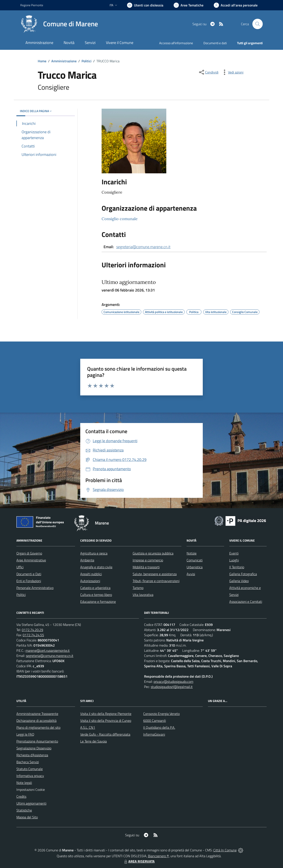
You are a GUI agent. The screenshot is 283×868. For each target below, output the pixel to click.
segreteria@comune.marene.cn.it (143, 247)
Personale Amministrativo (35, 588)
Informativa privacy (30, 776)
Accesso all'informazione (176, 43)
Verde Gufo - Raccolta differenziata (105, 734)
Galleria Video (239, 581)
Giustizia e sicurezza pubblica (153, 553)
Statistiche (24, 810)
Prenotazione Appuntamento (37, 741)
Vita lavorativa (143, 595)
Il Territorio (237, 567)
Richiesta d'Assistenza (32, 755)
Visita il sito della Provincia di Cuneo (106, 721)
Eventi (234, 553)
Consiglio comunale (120, 219)
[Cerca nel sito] (258, 24)
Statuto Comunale (30, 769)
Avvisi (191, 574)
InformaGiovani (154, 734)
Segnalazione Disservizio (34, 748)
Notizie (192, 553)
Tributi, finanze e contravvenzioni (156, 581)
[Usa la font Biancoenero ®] (145, 5)
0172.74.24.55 (33, 635)
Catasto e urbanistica (95, 588)
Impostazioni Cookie (31, 790)
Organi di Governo (29, 553)
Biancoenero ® (158, 856)
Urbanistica (195, 567)
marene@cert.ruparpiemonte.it (48, 650)
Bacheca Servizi (28, 762)
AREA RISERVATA (139, 861)
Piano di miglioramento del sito (38, 727)
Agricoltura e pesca (94, 553)
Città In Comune (225, 850)
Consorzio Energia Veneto (161, 714)
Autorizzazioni (90, 581)
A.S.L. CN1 (88, 727)
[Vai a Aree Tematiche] (189, 5)
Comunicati (195, 560)
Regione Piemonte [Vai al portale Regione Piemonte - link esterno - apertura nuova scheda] (32, 5)
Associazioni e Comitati (246, 602)
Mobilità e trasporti (146, 567)
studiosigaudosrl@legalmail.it (172, 687)
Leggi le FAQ (25, 734)
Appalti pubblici (91, 574)
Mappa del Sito (27, 817)
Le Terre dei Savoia (94, 741)
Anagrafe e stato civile (96, 567)
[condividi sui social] (208, 72)
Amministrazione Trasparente (37, 714)
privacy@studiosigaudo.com (173, 682)
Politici (86, 61)
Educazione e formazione (98, 602)
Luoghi (234, 560)
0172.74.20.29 (32, 630)
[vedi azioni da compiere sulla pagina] (232, 72)
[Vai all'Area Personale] (236, 5)
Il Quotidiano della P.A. (159, 727)
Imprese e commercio (148, 560)
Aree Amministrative (31, 560)
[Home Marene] (59, 24)
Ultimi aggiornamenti (31, 803)
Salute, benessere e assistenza (155, 574)
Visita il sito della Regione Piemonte (106, 714)
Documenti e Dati (29, 574)
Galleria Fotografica (243, 574)
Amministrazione (64, 61)
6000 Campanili (155, 721)
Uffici (20, 567)
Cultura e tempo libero (96, 595)
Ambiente (87, 560)
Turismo (138, 588)
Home (42, 61)
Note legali (24, 783)
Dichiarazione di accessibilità (36, 721)
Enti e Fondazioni (29, 581)
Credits (21, 796)
